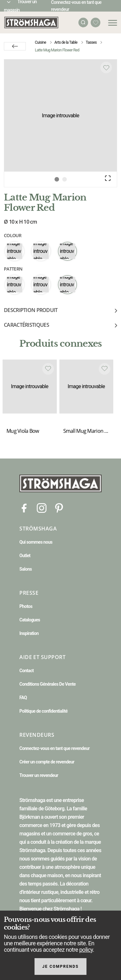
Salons (26, 569)
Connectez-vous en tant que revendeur (55, 748)
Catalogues (30, 620)
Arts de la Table (66, 42)
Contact (26, 671)
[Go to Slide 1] (57, 179)
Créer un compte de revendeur (47, 762)
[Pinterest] (59, 508)
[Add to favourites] (106, 67)
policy (86, 950)
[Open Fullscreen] (108, 178)
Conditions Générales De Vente (47, 684)
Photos (26, 606)
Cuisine (40, 42)
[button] (60, 116)
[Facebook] (24, 508)
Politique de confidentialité (43, 711)
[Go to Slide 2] (65, 179)
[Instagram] (42, 508)
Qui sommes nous (36, 542)
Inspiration (29, 633)
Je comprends (60, 967)
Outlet (25, 556)
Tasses (91, 42)
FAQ (23, 698)
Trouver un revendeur (39, 775)
